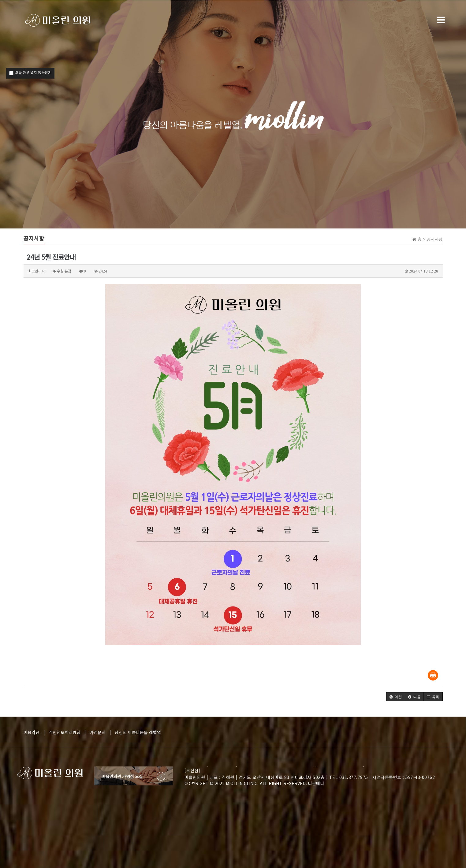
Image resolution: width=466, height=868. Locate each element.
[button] (396, 697)
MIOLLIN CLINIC (242, 783)
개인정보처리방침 (65, 732)
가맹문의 (98, 732)
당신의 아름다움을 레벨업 (138, 732)
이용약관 (32, 732)
